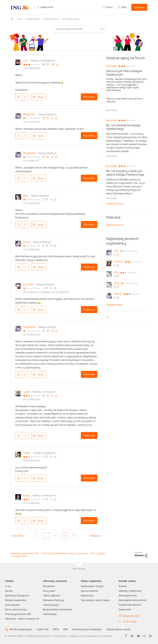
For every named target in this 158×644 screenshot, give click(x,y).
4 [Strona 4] (56, 536)
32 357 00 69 (129, 622)
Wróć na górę (79, 569)
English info (42, 629)
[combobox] (79, 29)
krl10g (27, 495)
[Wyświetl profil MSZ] (117, 251)
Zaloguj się (139, 7)
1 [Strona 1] (37, 536)
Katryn (27, 242)
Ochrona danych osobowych (87, 629)
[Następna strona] (95, 536)
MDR (65, 629)
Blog (124, 7)
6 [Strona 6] (74, 536)
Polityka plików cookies (118, 629)
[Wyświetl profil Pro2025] (119, 262)
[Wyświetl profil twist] (117, 283)
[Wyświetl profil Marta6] (119, 294)
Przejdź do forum (115, 204)
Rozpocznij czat (131, 616)
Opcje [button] (41, 97)
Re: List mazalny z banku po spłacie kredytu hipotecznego (125, 173)
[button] (19, 97)
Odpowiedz (89, 97)
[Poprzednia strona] (18, 536)
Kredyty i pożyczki (33, 19)
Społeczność (47, 7)
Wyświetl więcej (115, 305)
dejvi (26, 196)
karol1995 (28, 284)
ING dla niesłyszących (21, 629)
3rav (25, 61)
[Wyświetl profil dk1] (117, 272)
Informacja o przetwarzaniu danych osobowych (65, 553)
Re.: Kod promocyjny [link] (71, 19)
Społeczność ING (12, 19)
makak (27, 453)
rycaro (27, 392)
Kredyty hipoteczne (51, 19)
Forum (109, 7)
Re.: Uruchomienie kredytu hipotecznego (124, 127)
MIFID (56, 629)
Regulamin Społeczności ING (24, 553)
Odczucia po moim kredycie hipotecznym (124, 73)
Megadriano (29, 114)
